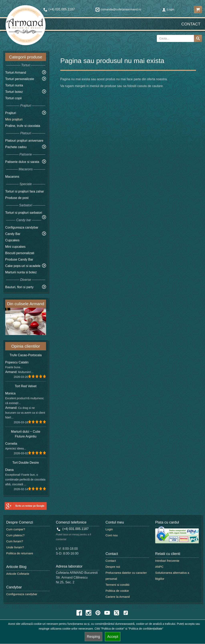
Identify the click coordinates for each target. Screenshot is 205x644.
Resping (93, 637)
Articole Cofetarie (18, 574)
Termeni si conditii (117, 585)
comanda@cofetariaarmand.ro (118, 9)
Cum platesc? (15, 535)
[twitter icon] (117, 613)
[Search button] (198, 38)
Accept (113, 637)
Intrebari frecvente (167, 561)
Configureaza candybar (22, 227)
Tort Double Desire (26, 463)
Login (168, 9)
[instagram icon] (88, 613)
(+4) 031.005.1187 (73, 529)
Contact (191, 24)
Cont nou (112, 535)
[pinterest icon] (98, 613)
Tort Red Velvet (26, 386)
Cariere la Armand (118, 597)
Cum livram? (15, 541)
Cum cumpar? (16, 529)
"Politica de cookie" (113, 629)
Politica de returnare (20, 553)
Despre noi (113, 567)
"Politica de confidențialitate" (146, 629)
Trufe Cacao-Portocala (26, 355)
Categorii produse (26, 57)
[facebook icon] (79, 613)
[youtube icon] (107, 613)
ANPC (159, 567)
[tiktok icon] (126, 613)
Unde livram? (15, 547)
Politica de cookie (117, 591)
